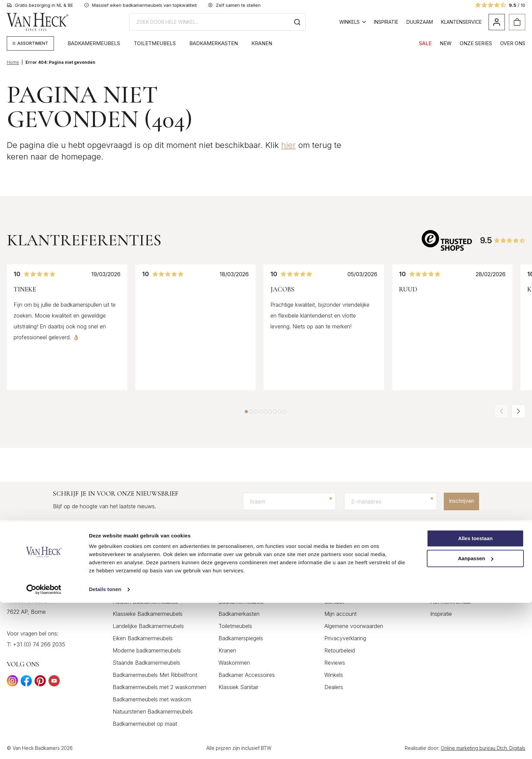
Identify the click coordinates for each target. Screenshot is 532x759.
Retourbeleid (340, 651)
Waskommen (234, 663)
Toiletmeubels (155, 43)
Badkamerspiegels (241, 639)
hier (289, 145)
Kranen (262, 43)
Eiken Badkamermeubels (143, 639)
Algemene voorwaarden (354, 626)
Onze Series (476, 43)
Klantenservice (461, 22)
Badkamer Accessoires (247, 675)
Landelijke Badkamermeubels (148, 626)
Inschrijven (459, 501)
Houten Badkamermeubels (145, 602)
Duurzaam (420, 22)
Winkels (353, 22)
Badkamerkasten (214, 43)
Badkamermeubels (94, 43)
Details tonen (105, 746)
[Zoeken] (297, 22)
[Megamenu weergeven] (30, 43)
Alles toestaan (475, 695)
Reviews (335, 663)
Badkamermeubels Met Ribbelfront (155, 675)
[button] (246, 412)
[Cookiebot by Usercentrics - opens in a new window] (44, 746)
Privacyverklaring (345, 639)
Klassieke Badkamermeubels (148, 614)
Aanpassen (476, 715)
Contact (334, 602)
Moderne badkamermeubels (147, 651)
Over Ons (513, 43)
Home (13, 62)
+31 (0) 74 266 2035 (39, 645)
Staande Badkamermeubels (146, 663)
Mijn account (340, 614)
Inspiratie (386, 22)
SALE (425, 43)
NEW (446, 43)
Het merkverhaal (450, 602)
